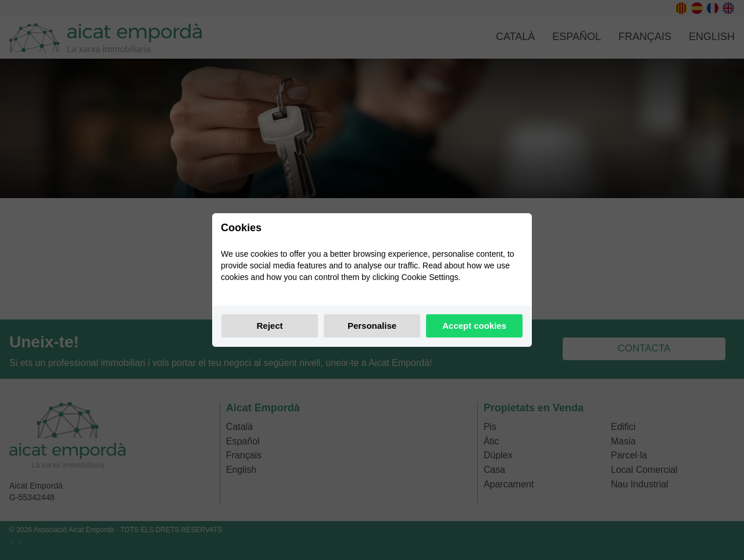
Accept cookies (474, 326)
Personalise (372, 326)
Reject (269, 326)
